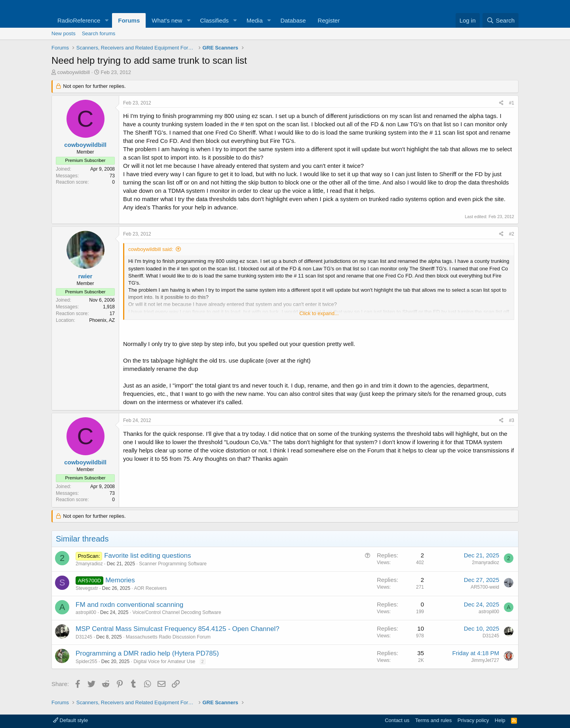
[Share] (501, 103)
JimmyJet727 (485, 660)
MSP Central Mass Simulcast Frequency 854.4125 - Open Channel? (178, 629)
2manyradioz (89, 564)
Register (329, 20)
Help (500, 720)
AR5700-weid (485, 587)
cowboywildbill (74, 72)
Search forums (99, 33)
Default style (70, 720)
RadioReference (79, 20)
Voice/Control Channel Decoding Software (177, 612)
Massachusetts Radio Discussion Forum (168, 637)
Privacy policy (473, 720)
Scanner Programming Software (173, 564)
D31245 (84, 637)
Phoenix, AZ (102, 320)
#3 (512, 420)
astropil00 (86, 612)
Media (255, 20)
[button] (106, 20)
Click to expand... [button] (319, 313)
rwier (85, 276)
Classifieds (214, 20)
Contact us (397, 720)
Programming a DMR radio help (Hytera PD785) (147, 653)
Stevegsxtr (87, 588)
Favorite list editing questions (147, 556)
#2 (512, 234)
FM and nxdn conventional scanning (129, 605)
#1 (512, 103)
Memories (120, 580)
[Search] (501, 20)
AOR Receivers (150, 588)
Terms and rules (433, 720)
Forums (129, 20)
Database (293, 20)
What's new (167, 20)
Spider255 (86, 661)
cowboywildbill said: (151, 249)
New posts (64, 33)
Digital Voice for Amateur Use (164, 661)
